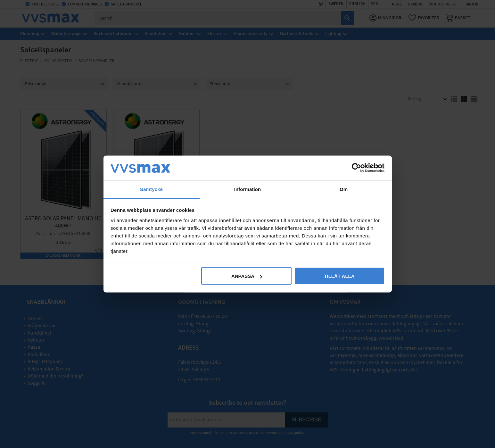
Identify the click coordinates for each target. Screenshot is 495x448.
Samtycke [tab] (151, 189)
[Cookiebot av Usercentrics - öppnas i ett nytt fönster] (356, 168)
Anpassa (247, 276)
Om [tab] (344, 189)
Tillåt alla (339, 276)
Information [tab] (248, 189)
